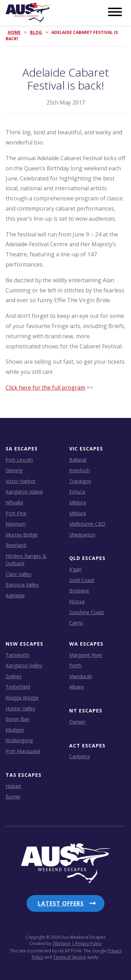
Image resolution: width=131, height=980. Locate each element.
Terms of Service (70, 957)
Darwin (77, 722)
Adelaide (15, 595)
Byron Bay (17, 719)
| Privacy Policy (87, 943)
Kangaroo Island (24, 492)
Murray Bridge (22, 535)
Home (14, 32)
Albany (77, 687)
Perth (75, 665)
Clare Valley (19, 574)
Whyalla (14, 502)
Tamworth (17, 655)
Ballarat (78, 460)
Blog (36, 32)
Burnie (13, 797)
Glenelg (14, 470)
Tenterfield (18, 687)
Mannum (16, 524)
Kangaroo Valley (24, 665)
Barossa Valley (22, 585)
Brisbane (79, 591)
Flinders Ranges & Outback (26, 560)
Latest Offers (61, 903)
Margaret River (86, 655)
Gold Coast (82, 580)
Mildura (78, 502)
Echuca (77, 492)
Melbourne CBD (87, 524)
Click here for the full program (45, 388)
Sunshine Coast (87, 612)
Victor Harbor (21, 481)
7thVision (61, 943)
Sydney (14, 676)
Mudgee (15, 730)
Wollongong (19, 740)
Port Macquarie (23, 751)
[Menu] (115, 12)
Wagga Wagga (22, 698)
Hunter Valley (20, 708)
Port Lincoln (19, 460)
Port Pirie (16, 513)
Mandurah (81, 676)
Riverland (16, 545)
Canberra (79, 756)
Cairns (76, 623)
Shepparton (82, 535)
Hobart (13, 786)
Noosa (77, 601)
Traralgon (80, 481)
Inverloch (79, 470)
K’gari (75, 569)
